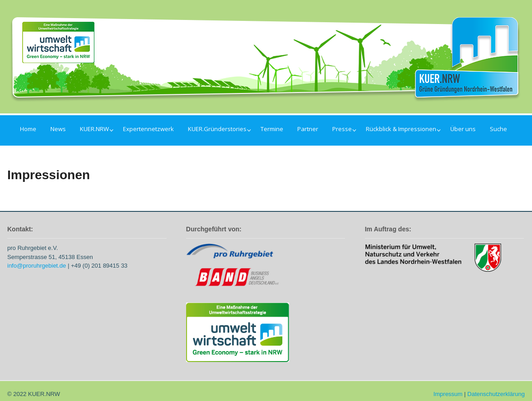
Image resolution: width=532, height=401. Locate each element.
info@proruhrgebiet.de (37, 266)
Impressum (448, 394)
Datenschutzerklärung (496, 394)
